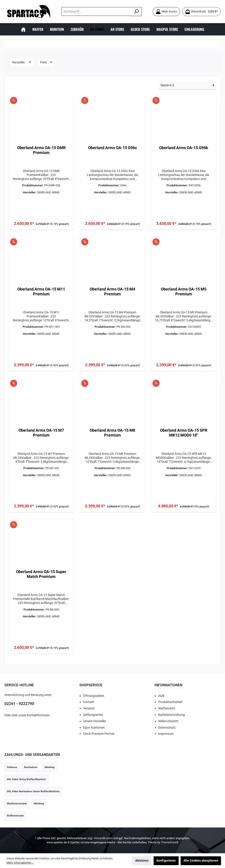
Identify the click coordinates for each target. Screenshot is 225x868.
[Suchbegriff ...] (97, 11)
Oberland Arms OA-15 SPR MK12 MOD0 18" (184, 433)
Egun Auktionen (94, 728)
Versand (89, 708)
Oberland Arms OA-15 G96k (184, 148)
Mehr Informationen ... (20, 863)
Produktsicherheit (170, 702)
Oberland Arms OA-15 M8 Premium (112, 433)
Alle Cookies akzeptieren (201, 861)
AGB (161, 696)
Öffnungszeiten (94, 696)
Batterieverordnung (171, 715)
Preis (46, 62)
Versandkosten (103, 838)
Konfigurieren (166, 861)
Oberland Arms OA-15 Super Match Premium (41, 574)
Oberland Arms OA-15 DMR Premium (41, 150)
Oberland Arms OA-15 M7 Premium (41, 433)
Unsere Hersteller (95, 721)
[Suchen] (137, 12)
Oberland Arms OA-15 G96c (112, 148)
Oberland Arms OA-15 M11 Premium (41, 291)
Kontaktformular (38, 715)
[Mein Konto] (166, 12)
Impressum (166, 734)
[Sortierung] (187, 85)
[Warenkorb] (201, 12)
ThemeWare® (170, 842)
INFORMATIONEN (168, 685)
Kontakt (89, 702)
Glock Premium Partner (99, 734)
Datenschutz (167, 728)
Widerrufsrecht (168, 721)
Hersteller (22, 62)
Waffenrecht (167, 708)
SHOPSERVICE (91, 685)
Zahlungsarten (93, 715)
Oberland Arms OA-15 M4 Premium (112, 291)
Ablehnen (142, 861)
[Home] (23, 29)
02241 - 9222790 (19, 704)
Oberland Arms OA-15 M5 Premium (184, 291)
